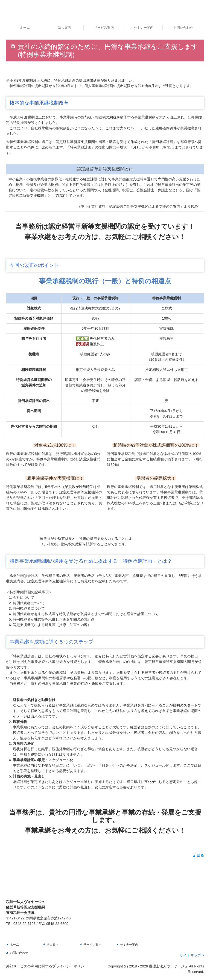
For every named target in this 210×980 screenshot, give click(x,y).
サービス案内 (104, 28)
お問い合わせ (183, 28)
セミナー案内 (144, 28)
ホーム (25, 28)
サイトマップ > (192, 955)
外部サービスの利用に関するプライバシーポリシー (47, 966)
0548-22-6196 (24, 924)
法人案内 (65, 28)
